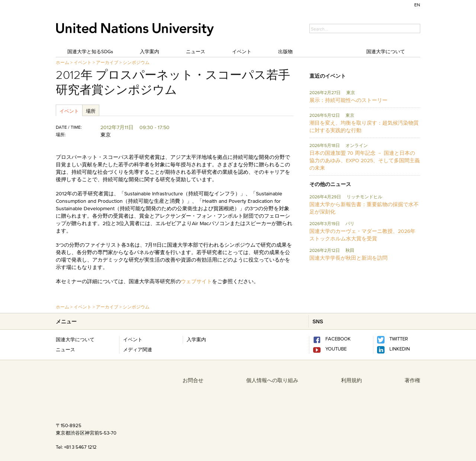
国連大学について (386, 51)
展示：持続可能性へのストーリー (348, 100)
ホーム (62, 62)
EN (417, 5)
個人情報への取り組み (272, 380)
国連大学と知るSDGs (90, 51)
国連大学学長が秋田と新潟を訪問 (348, 258)
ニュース (196, 51)
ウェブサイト (196, 281)
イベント (242, 51)
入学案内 (149, 51)
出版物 (285, 51)
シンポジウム (136, 62)
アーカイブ (107, 62)
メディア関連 (138, 349)
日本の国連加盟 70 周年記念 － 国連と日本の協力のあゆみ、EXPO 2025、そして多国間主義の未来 (365, 160)
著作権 (412, 380)
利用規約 (351, 380)
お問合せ (193, 380)
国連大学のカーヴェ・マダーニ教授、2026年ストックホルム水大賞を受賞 (362, 235)
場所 (91, 111)
